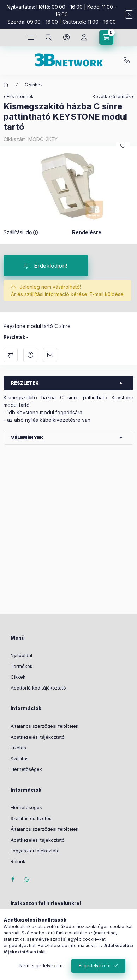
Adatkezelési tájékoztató (38, 737)
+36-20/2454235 (127, 60)
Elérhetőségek (26, 769)
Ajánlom (50, 355)
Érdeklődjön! (50, 266)
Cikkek (18, 677)
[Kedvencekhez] (123, 146)
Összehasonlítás (11, 355)
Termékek (22, 666)
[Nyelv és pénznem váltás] (66, 38)
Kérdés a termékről (30, 355)
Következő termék (112, 96)
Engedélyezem (95, 966)
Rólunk (18, 861)
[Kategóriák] (31, 38)
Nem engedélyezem (41, 966)
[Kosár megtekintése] (106, 38)
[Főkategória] (6, 85)
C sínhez (34, 85)
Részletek (14, 337)
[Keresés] (49, 38)
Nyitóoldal (21, 655)
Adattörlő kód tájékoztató (38, 688)
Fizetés (18, 748)
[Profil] (84, 38)
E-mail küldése (107, 294)
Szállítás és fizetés (31, 818)
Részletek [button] (25, 383)
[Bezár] (129, 15)
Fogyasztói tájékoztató (35, 851)
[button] (68, 185)
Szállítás (20, 759)
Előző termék (20, 96)
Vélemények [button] (27, 437)
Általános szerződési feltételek (44, 726)
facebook (13, 879)
